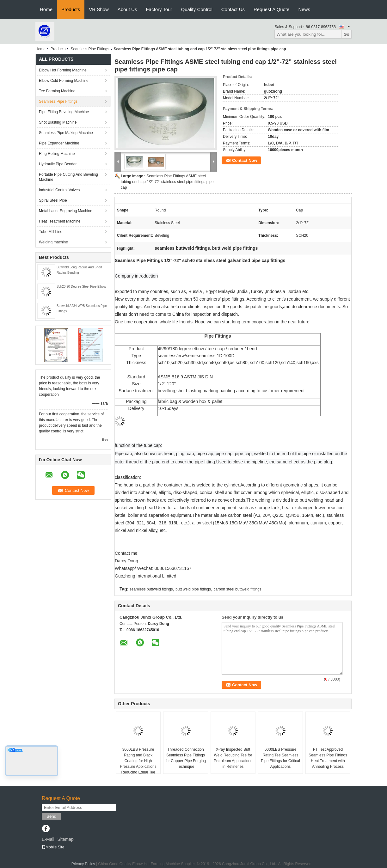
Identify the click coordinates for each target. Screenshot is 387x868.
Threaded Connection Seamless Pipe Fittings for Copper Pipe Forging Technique (186, 758)
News (304, 9)
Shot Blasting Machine (58, 122)
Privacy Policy (83, 864)
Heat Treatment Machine (60, 221)
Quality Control (197, 9)
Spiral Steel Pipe (53, 200)
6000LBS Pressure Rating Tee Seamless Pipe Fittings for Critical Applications (280, 758)
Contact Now (245, 160)
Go (346, 34)
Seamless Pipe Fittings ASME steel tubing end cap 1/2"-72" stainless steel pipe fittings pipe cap (167, 182)
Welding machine (53, 242)
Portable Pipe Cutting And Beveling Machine (68, 177)
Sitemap (65, 839)
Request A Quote (271, 9)
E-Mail (48, 839)
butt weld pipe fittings (193, 589)
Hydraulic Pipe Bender (58, 164)
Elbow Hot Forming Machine (63, 70)
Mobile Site (53, 847)
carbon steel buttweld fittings (237, 589)
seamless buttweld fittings (151, 589)
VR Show (99, 9)
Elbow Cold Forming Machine (64, 81)
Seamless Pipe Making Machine (66, 133)
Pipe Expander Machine (59, 143)
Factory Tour (159, 9)
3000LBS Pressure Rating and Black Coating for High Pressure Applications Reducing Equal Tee (138, 761)
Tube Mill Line (51, 232)
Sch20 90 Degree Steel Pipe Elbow (81, 287)
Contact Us (233, 9)
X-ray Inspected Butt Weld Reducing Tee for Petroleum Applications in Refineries (233, 758)
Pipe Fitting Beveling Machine (64, 112)
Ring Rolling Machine (57, 154)
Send (51, 816)
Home (46, 9)
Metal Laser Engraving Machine (66, 211)
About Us (127, 9)
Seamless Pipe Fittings (90, 49)
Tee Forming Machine (57, 91)
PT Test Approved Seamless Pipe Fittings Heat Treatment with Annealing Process (328, 758)
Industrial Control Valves (59, 190)
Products (71, 9)
